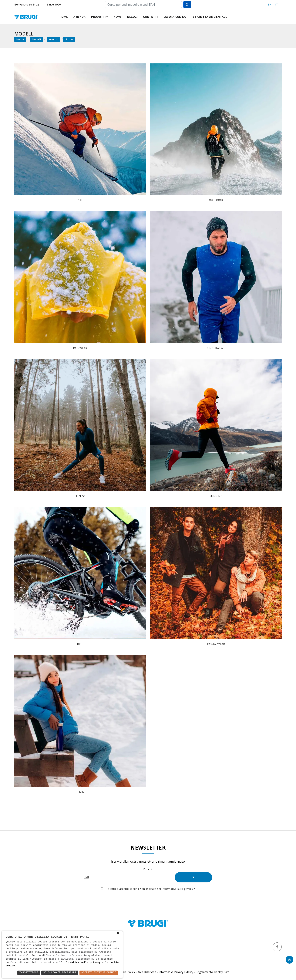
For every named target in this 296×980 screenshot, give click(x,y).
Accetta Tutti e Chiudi (98, 973)
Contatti (150, 17)
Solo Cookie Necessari (59, 973)
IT (277, 4)
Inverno (53, 39)
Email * (148, 869)
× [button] (118, 933)
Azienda (79, 17)
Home (64, 17)
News (117, 17)
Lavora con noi (175, 17)
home (20, 39)
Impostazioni (28, 973)
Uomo (69, 39)
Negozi (132, 17)
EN (270, 4)
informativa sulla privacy (81, 962)
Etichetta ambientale (210, 17)
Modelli (36, 39)
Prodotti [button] (98, 17)
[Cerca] (143, 5)
